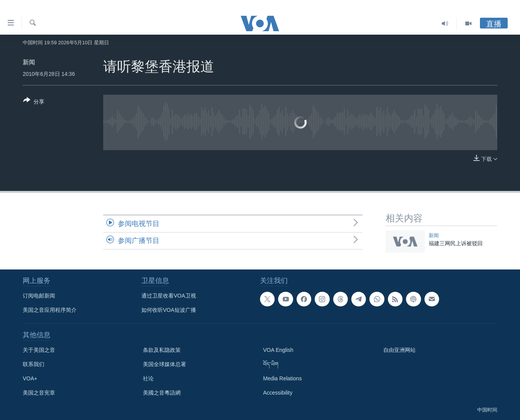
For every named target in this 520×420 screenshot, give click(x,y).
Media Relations (282, 378)
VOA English (278, 350)
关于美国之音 (39, 350)
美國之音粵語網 (162, 393)
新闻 (29, 62)
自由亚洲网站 (399, 350)
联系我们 (34, 364)
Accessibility (278, 393)
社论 (148, 378)
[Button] (34, 102)
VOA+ (30, 378)
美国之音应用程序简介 (50, 310)
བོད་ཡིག (271, 364)
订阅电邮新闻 (39, 296)
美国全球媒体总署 (164, 364)
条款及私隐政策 (162, 350)
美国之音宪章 (39, 393)
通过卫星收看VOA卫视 (169, 296)
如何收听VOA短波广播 (169, 310)
